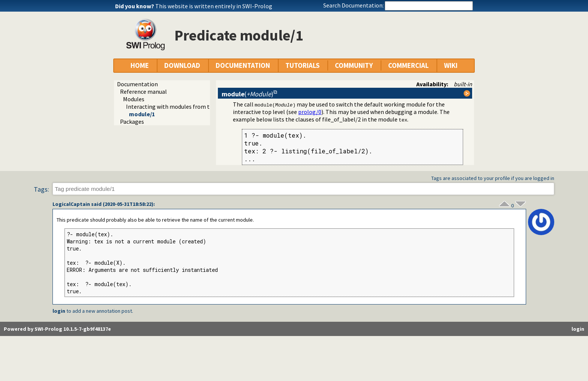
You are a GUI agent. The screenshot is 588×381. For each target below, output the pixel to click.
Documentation (137, 84)
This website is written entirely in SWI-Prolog (214, 6)
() (247, 94)
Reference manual (143, 91)
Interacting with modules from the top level (183, 106)
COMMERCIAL (408, 65)
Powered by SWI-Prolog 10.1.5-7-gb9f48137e (57, 329)
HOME (140, 65)
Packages (132, 121)
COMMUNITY (354, 65)
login (59, 311)
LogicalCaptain (71, 204)
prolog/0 (310, 112)
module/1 (142, 114)
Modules (134, 99)
